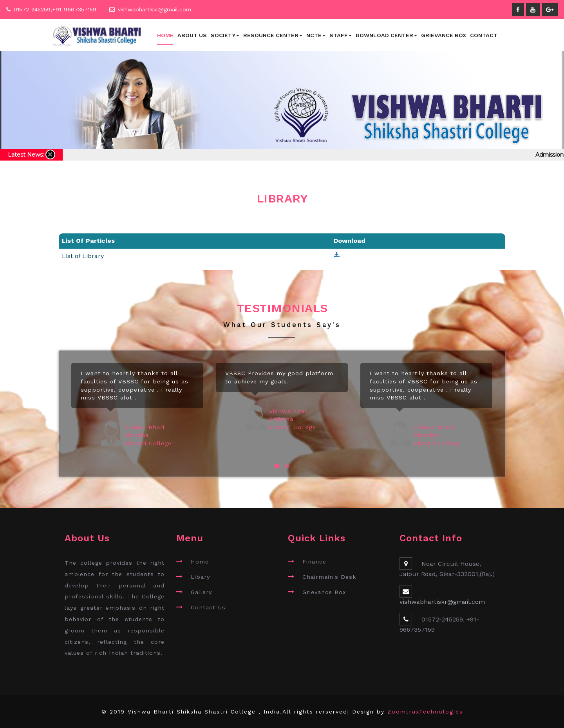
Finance (314, 562)
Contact (484, 35)
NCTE (316, 35)
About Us (192, 35)
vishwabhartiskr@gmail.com (155, 9)
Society (225, 35)
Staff (341, 35)
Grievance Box (444, 35)
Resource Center (273, 35)
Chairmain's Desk (329, 577)
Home (165, 35)
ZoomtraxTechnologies (425, 712)
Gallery (201, 592)
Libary (200, 577)
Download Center (386, 35)
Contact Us (208, 607)
